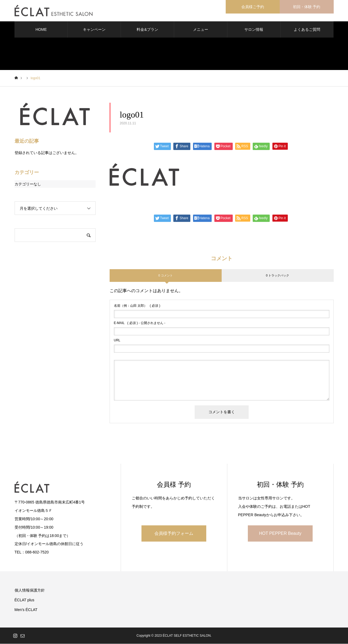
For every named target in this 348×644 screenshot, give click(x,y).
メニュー (201, 30)
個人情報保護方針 (30, 590)
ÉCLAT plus (24, 600)
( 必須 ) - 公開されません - (140, 323)
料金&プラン (147, 30)
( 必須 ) (137, 306)
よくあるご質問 (307, 30)
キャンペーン (94, 30)
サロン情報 (254, 30)
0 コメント (165, 276)
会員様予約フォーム (174, 534)
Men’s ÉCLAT (26, 610)
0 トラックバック (278, 276)
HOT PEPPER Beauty (280, 534)
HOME (41, 30)
